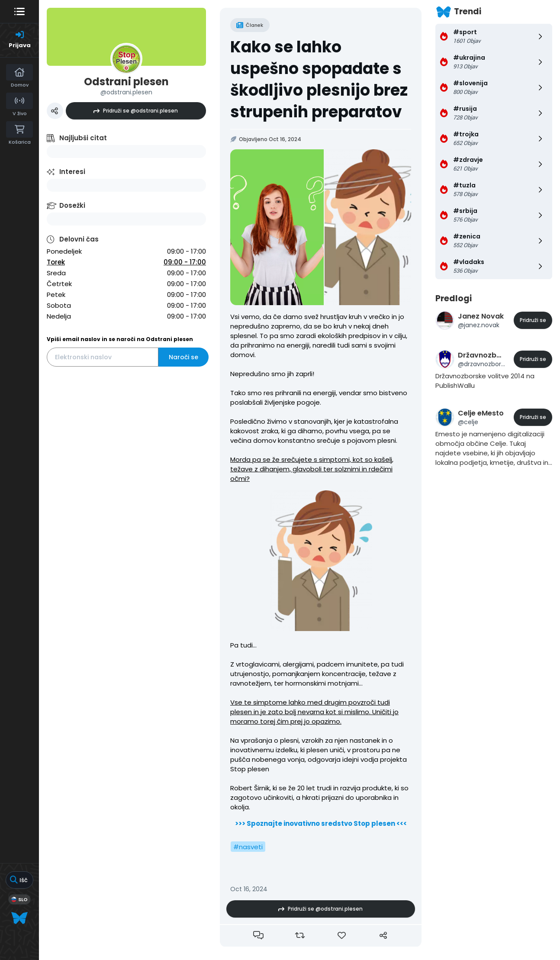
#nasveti (248, 847)
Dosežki (72, 205)
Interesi (72, 172)
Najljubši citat (83, 138)
